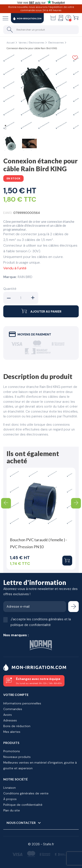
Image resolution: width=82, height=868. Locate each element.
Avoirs (8, 715)
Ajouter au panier (41, 311)
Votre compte (16, 695)
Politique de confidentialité (23, 805)
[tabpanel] (41, 92)
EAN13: (8, 213)
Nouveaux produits (17, 757)
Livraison (10, 788)
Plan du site (12, 810)
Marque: (10, 277)
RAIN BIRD (25, 277)
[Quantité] (21, 298)
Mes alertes (12, 732)
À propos (10, 799)
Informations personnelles (22, 703)
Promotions (12, 751)
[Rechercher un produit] (41, 30)
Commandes (13, 709)
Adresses (10, 720)
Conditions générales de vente (26, 793)
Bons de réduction (17, 726)
